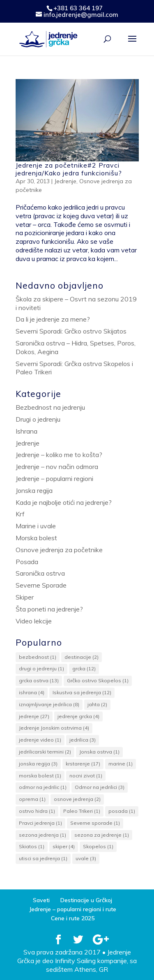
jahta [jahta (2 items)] (97, 704)
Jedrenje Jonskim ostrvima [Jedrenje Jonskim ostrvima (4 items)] (54, 728)
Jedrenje (65, 181)
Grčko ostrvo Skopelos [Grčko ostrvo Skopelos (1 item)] (98, 680)
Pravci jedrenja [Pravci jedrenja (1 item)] (40, 823)
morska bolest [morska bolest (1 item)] (40, 776)
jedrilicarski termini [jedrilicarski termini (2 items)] (45, 752)
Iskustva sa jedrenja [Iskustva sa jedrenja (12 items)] (82, 692)
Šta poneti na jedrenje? (49, 609)
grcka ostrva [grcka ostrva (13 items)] (39, 680)
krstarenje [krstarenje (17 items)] (83, 764)
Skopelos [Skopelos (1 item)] (98, 846)
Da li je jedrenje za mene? (53, 319)
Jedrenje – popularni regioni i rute (73, 909)
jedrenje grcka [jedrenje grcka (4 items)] (78, 716)
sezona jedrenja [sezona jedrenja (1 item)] (43, 835)
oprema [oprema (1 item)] (32, 799)
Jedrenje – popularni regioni (54, 478)
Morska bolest (36, 538)
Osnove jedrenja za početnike (59, 550)
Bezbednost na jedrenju (50, 407)
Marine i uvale (36, 526)
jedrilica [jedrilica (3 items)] (83, 740)
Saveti (41, 900)
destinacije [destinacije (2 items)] (82, 657)
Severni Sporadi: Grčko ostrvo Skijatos (71, 331)
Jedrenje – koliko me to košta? (59, 455)
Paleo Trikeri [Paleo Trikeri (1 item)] (82, 811)
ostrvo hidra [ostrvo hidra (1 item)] (37, 811)
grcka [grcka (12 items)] (84, 668)
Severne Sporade (41, 585)
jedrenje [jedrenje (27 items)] (34, 716)
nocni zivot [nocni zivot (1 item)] (86, 776)
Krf (20, 514)
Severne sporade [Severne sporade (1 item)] (95, 823)
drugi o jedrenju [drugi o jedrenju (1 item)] (41, 668)
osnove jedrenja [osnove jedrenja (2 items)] (77, 799)
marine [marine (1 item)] (121, 764)
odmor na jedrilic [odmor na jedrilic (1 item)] (43, 787)
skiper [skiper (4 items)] (64, 846)
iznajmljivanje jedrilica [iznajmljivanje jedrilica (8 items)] (49, 704)
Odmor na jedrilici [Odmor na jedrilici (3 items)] (100, 787)
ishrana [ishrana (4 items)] (32, 692)
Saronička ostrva (40, 573)
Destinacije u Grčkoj (86, 900)
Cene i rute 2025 (73, 918)
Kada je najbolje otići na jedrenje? (64, 502)
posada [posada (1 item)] (122, 811)
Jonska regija (34, 490)
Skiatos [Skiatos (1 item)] (32, 846)
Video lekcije (34, 621)
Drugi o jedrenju (38, 419)
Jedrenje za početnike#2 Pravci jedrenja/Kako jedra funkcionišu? (69, 169)
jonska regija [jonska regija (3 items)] (38, 764)
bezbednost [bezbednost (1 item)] (38, 657)
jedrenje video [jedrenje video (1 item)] (40, 740)
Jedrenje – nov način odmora (57, 467)
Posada (27, 562)
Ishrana (26, 431)
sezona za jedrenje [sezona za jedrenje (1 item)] (102, 835)
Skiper (25, 597)
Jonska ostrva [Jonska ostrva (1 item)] (99, 752)
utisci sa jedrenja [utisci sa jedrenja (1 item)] (43, 858)
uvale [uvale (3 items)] (86, 858)
